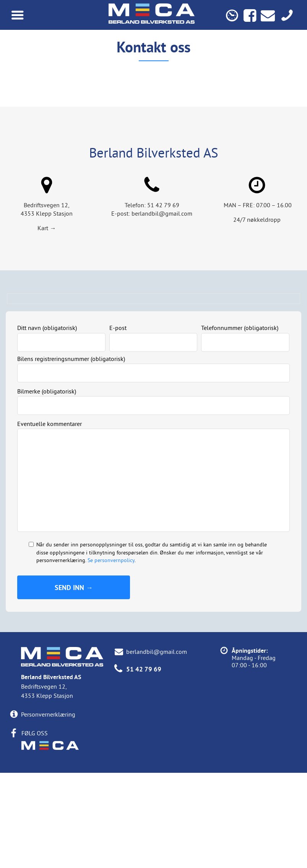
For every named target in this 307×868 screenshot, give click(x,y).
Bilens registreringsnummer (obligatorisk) (71, 454)
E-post (118, 423)
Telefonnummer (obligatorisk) (240, 423)
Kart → (47, 323)
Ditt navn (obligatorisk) (47, 423)
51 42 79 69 (163, 301)
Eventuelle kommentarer (50, 519)
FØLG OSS (35, 828)
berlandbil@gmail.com (162, 309)
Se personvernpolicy (111, 655)
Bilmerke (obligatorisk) (47, 486)
